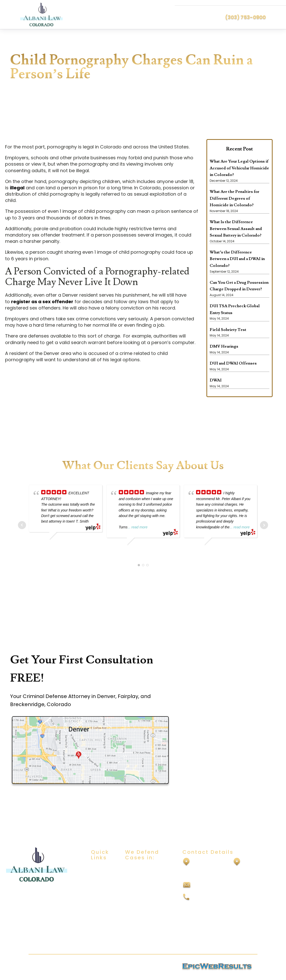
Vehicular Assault (142, 928)
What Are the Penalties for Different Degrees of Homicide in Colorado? (234, 198)
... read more (137, 527)
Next (264, 525)
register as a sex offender (42, 302)
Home (97, 868)
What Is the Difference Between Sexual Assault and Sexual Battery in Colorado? (236, 229)
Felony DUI (135, 918)
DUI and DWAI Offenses (233, 363)
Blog (95, 902)
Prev (22, 525)
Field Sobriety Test (228, 330)
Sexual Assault (139, 878)
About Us (100, 878)
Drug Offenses (140, 908)
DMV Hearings (224, 346)
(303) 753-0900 (245, 17)
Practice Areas (99, 890)
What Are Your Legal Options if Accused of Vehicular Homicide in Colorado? (239, 168)
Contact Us (102, 912)
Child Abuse (137, 888)
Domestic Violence (144, 898)
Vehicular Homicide (144, 938)
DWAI (216, 380)
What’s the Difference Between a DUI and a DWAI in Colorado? (237, 259)
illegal (17, 188)
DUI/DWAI (134, 868)
